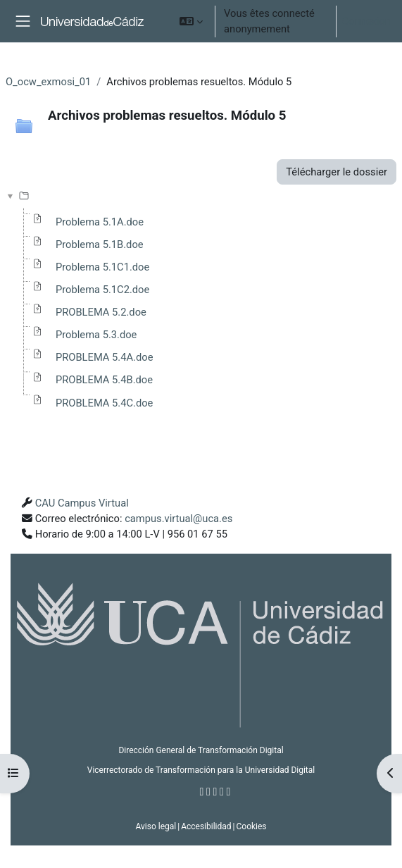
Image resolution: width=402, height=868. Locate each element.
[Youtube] (222, 792)
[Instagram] (215, 792)
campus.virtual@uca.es (178, 519)
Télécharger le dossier (337, 172)
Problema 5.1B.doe (100, 244)
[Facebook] (202, 792)
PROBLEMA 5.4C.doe (104, 403)
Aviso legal (156, 826)
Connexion (366, 21)
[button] (191, 21)
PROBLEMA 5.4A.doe (104, 357)
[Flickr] (229, 792)
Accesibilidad (206, 826)
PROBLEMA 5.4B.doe (104, 380)
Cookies (251, 826)
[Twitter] (208, 792)
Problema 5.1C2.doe (102, 290)
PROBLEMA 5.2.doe (101, 312)
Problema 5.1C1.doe (102, 267)
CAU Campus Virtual (82, 503)
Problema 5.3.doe (96, 335)
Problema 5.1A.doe (100, 222)
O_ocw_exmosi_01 (48, 82)
